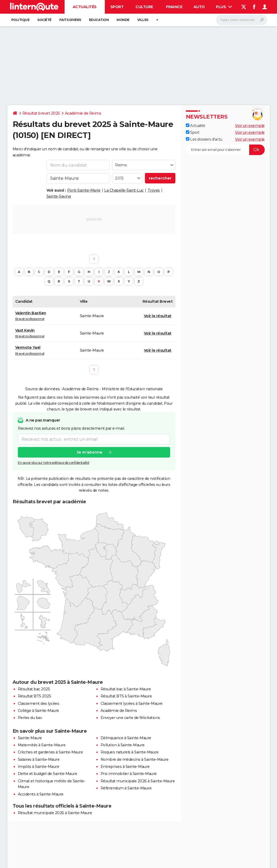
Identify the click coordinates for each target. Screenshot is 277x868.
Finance (174, 7)
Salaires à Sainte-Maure (39, 759)
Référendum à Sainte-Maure (126, 788)
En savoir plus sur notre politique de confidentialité (54, 463)
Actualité (196, 126)
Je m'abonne (89, 452)
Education (99, 20)
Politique (20, 20)
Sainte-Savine (59, 196)
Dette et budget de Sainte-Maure (48, 774)
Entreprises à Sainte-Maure (125, 767)
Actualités (85, 7)
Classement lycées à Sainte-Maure (132, 703)
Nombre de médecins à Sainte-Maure (135, 759)
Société (44, 20)
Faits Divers (70, 20)
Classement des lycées (39, 703)
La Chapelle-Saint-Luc (124, 190)
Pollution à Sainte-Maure (123, 745)
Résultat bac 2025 (34, 689)
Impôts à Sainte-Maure (39, 767)
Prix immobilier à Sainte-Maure (129, 774)
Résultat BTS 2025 (35, 696)
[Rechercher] (242, 20)
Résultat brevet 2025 (41, 113)
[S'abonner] (225, 150)
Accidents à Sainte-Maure (41, 794)
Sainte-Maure (30, 738)
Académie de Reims (83, 113)
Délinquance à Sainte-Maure (126, 738)
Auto (199, 7)
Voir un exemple (250, 126)
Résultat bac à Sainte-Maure (126, 689)
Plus (224, 7)
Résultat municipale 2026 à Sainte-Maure (138, 781)
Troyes (154, 190)
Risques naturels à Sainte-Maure (130, 752)
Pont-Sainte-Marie (84, 190)
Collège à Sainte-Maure (38, 711)
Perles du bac (30, 718)
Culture (144, 7)
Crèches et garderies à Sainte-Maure (50, 752)
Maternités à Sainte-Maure (42, 745)
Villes (143, 20)
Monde (123, 20)
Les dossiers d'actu (204, 139)
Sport (117, 7)
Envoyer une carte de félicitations (130, 718)
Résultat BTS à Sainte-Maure (126, 696)
